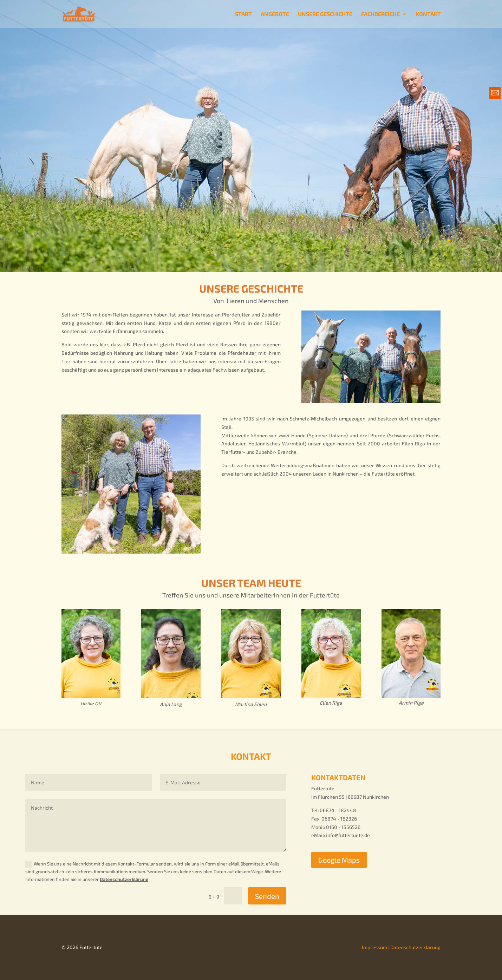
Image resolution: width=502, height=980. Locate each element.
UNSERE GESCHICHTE (325, 14)
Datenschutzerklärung (124, 879)
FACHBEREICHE (380, 14)
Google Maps (339, 860)
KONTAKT (428, 14)
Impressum (374, 947)
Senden (267, 896)
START (243, 14)
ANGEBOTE (275, 14)
